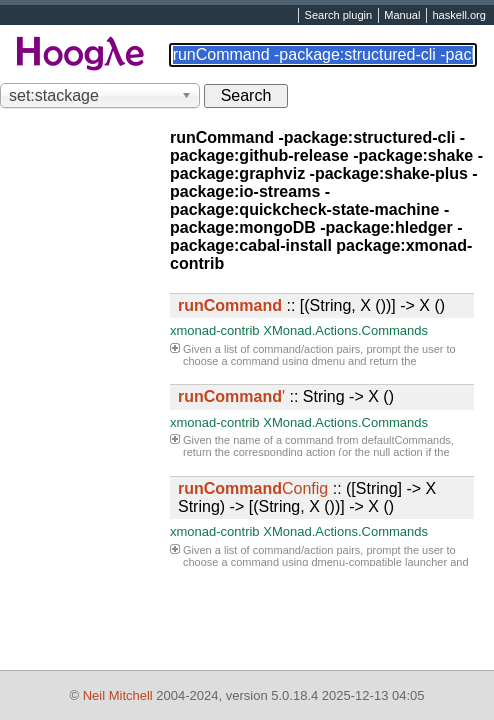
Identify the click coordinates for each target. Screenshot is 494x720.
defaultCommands (406, 440)
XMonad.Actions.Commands (345, 330)
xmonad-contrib (215, 330)
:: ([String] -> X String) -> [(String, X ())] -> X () (307, 497)
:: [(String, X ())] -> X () (311, 305)
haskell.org (458, 16)
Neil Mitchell (118, 695)
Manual (402, 16)
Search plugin (339, 16)
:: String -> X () (286, 396)
